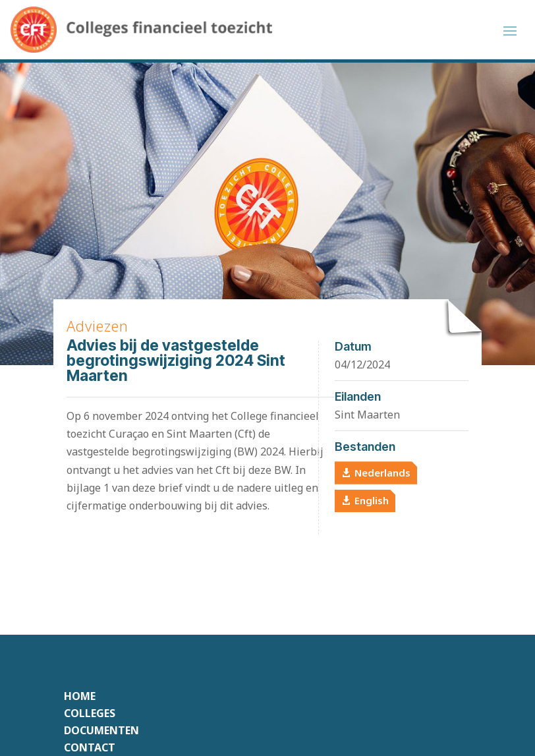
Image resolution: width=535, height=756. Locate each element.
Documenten (101, 730)
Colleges (90, 713)
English (372, 500)
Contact (90, 747)
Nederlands (382, 473)
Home (80, 696)
